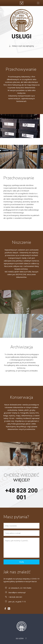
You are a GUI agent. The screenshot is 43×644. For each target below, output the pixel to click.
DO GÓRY (21, 638)
